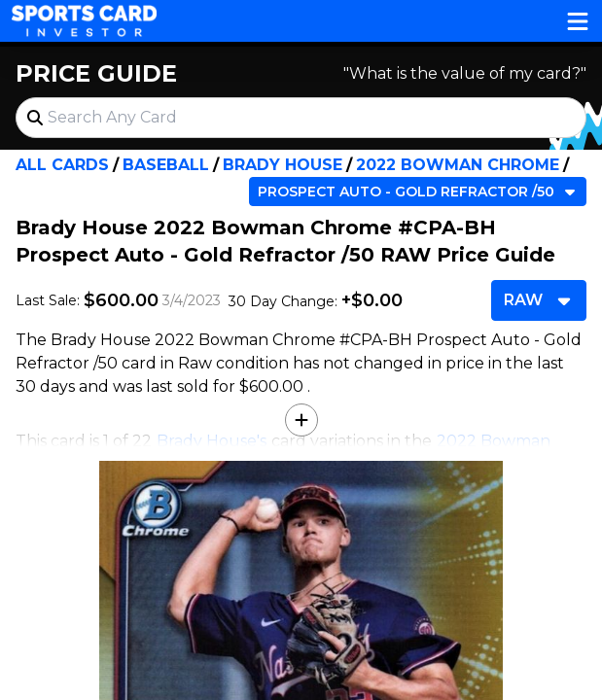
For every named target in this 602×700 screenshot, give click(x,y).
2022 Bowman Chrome (458, 165)
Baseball (166, 165)
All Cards (62, 165)
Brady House (283, 165)
